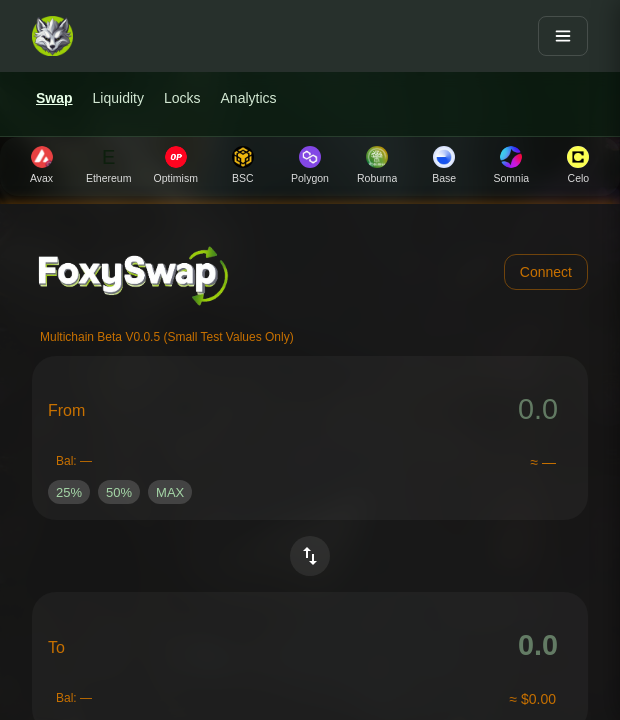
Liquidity (118, 98)
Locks (182, 98)
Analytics (249, 98)
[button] (69, 492)
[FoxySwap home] (52, 36)
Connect (546, 272)
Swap (54, 98)
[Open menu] (563, 36)
